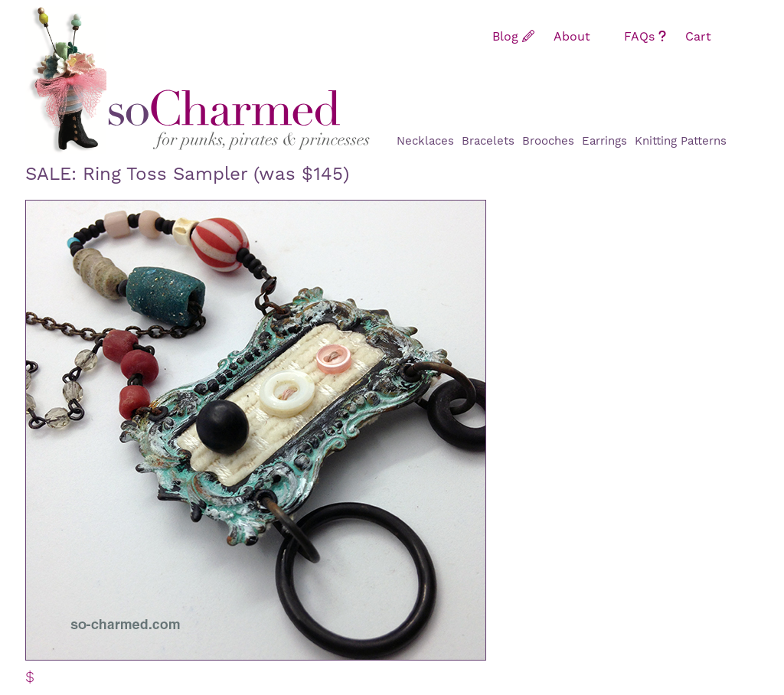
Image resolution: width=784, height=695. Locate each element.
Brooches (548, 141)
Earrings (604, 141)
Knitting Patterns (681, 141)
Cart (707, 36)
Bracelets (488, 141)
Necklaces (425, 141)
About (579, 36)
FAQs (645, 36)
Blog (513, 36)
